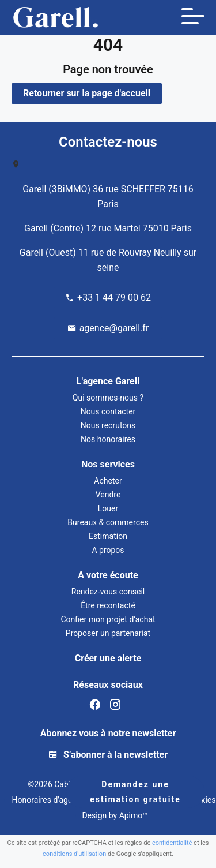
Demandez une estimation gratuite (135, 792)
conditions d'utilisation (74, 854)
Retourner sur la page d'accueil (87, 93)
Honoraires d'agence (48, 800)
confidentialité (172, 843)
